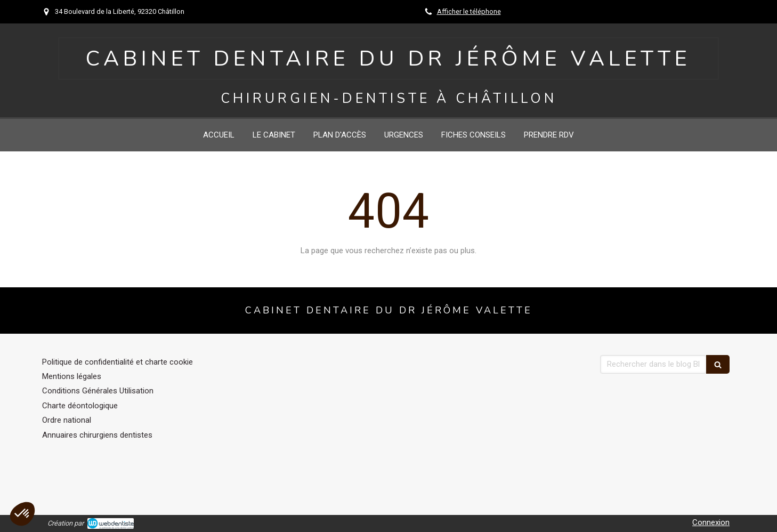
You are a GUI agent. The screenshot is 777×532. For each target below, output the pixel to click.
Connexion (711, 522)
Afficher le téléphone (469, 11)
